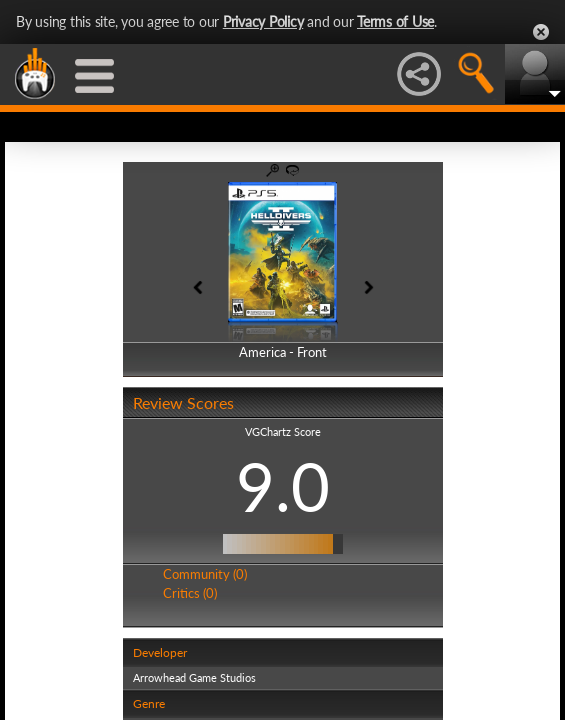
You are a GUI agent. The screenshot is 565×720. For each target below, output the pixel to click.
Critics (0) (190, 593)
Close (541, 32)
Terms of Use (395, 21)
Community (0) (205, 574)
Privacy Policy (263, 21)
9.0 (283, 486)
